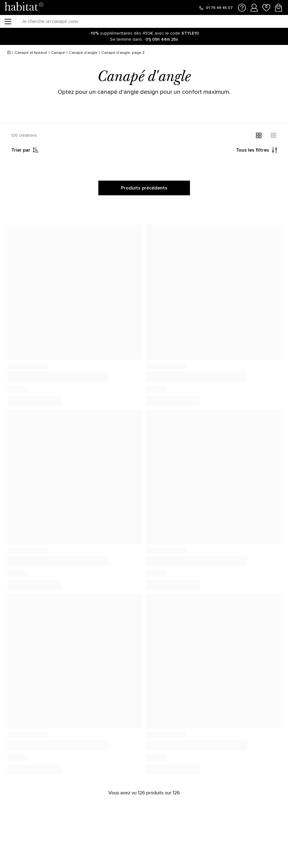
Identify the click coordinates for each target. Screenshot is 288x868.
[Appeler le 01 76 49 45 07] (216, 8)
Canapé (58, 53)
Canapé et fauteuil (31, 53)
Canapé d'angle (83, 53)
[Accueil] (9, 53)
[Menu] (8, 21)
